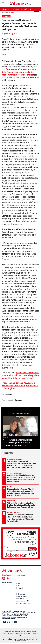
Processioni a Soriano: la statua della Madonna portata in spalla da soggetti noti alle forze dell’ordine (19, 72)
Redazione (8, 631)
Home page (5, 13)
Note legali (11, 633)
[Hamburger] (3, 4)
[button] (37, 14)
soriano (9, 395)
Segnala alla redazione (19, 631)
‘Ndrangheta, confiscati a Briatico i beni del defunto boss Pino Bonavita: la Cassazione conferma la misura (21, 505)
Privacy (29, 631)
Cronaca (13, 13)
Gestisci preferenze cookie (23, 633)
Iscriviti (33, 549)
